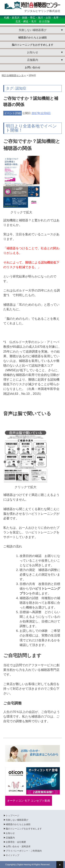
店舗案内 (10, 838)
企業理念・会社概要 (16, 842)
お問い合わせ (33, 67)
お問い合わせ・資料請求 (18, 846)
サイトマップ (12, 855)
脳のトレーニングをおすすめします (33, 45)
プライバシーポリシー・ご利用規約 (24, 851)
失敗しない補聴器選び (17, 820)
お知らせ (10, 833)
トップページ (12, 816)
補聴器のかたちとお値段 (32, 38)
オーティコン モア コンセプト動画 (29, 801)
